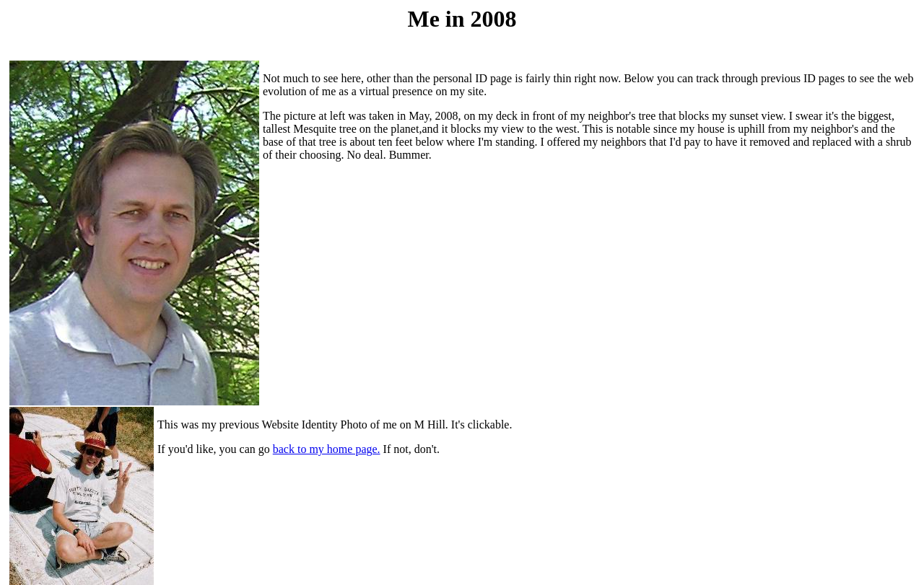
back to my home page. (327, 449)
